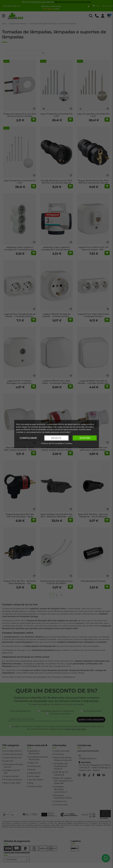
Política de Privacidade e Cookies (57, 443)
